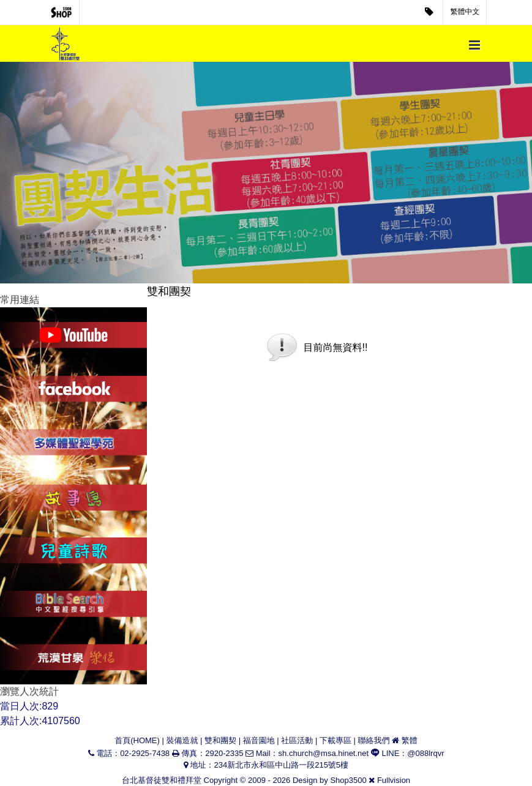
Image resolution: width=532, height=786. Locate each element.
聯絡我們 (374, 740)
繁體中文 (465, 12)
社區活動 (297, 740)
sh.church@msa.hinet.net (324, 753)
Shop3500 (348, 780)
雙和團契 (220, 740)
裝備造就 (182, 740)
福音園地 (259, 740)
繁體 (410, 740)
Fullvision (394, 780)
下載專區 (335, 740)
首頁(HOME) (137, 740)
